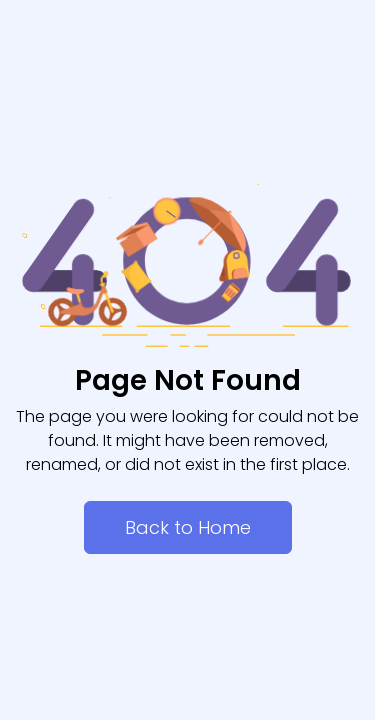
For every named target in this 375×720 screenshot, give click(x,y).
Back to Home (188, 527)
